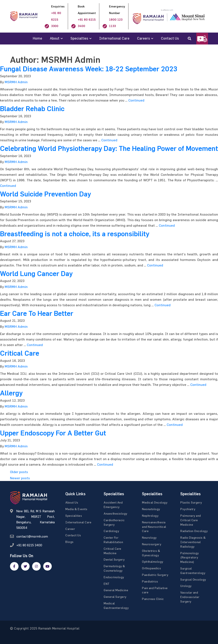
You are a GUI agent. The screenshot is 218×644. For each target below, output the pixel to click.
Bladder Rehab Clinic (32, 109)
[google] (36, 566)
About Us (72, 502)
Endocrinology (114, 577)
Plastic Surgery (191, 502)
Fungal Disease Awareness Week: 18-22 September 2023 (89, 69)
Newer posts (20, 478)
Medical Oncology (155, 502)
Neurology (149, 537)
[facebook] (14, 566)
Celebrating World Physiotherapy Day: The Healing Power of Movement (109, 149)
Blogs (70, 542)
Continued (136, 100)
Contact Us (170, 38)
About (55, 38)
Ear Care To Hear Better (37, 313)
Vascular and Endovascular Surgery (190, 597)
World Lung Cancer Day (36, 274)
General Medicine (116, 590)
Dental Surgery (114, 559)
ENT (107, 584)
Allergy (11, 393)
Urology (186, 586)
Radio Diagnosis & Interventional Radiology (193, 542)
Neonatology (151, 509)
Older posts (19, 472)
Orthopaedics (151, 568)
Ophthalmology (153, 562)
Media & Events (76, 509)
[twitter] (25, 566)
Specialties (79, 38)
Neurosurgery (152, 544)
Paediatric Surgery (155, 575)
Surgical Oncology (193, 579)
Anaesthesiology (115, 513)
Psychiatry (188, 509)
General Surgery (115, 597)
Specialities (74, 516)
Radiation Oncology (194, 531)
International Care (114, 38)
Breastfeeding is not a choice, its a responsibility (75, 234)
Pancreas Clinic (153, 599)
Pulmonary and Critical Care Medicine (191, 520)
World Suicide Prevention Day (45, 194)
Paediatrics (150, 581)
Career (70, 529)
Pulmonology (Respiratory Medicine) (190, 557)
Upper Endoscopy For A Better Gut (53, 433)
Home (37, 38)
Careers (143, 38)
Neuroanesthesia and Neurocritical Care (154, 527)
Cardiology (111, 531)
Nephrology (150, 516)
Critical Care (20, 353)
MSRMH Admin (16, 82)
